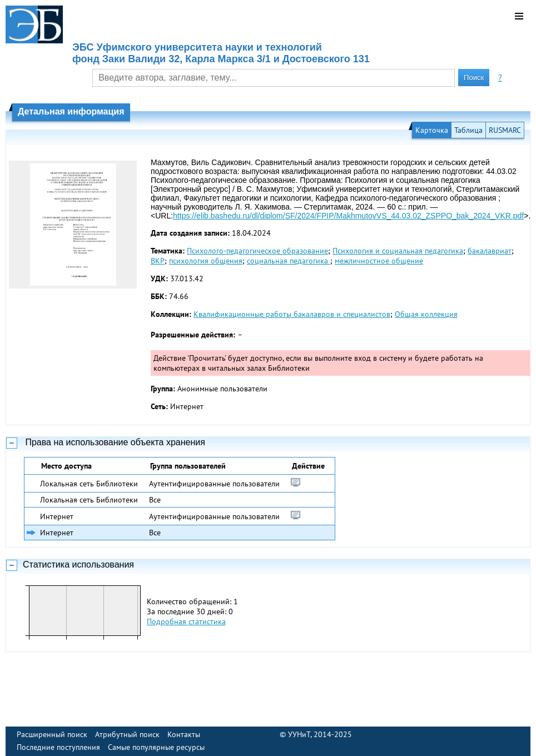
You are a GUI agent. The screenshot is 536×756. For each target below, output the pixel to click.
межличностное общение (379, 261)
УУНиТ (299, 734)
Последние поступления (58, 747)
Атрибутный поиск (127, 734)
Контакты (184, 734)
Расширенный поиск (52, 734)
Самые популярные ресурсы (156, 747)
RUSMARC (505, 130)
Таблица (468, 130)
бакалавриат (490, 251)
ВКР (158, 261)
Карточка (432, 130)
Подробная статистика (186, 621)
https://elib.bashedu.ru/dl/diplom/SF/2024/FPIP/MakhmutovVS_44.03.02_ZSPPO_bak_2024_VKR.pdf (348, 216)
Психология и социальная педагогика (398, 251)
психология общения (206, 261)
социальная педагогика (289, 261)
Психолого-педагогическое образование (257, 251)
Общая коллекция (426, 314)
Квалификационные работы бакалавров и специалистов (292, 314)
